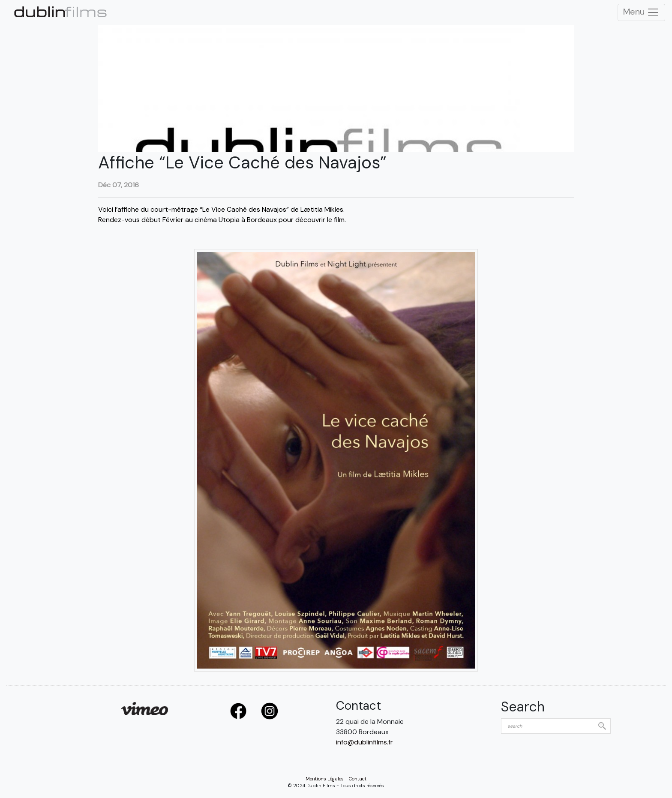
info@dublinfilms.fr (364, 742)
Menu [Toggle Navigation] (641, 12)
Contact (358, 779)
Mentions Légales (325, 779)
